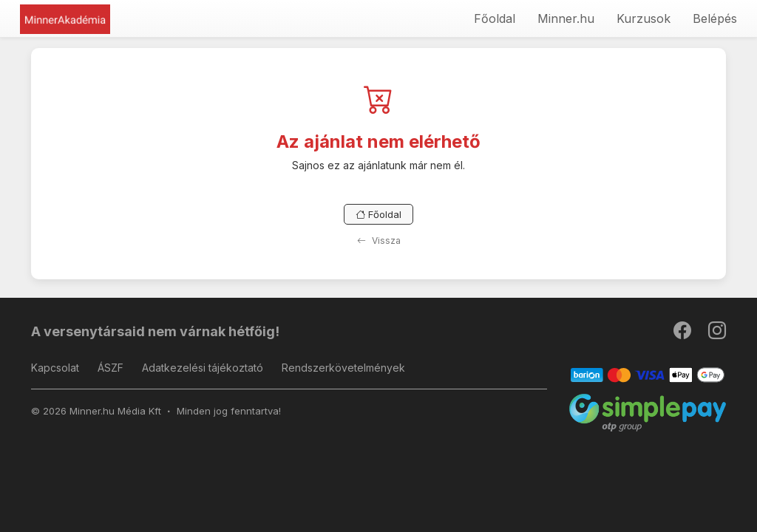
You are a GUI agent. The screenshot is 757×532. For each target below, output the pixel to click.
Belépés (715, 18)
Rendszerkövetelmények (343, 368)
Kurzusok (644, 18)
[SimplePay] (648, 412)
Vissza (379, 241)
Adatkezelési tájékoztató (203, 368)
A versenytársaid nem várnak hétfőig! (155, 331)
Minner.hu (566, 18)
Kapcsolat (55, 368)
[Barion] (648, 374)
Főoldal (495, 18)
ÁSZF (111, 368)
